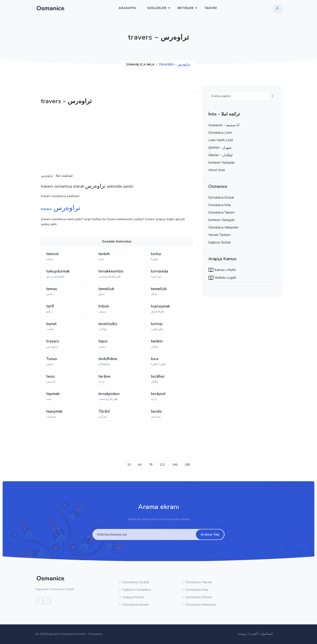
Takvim (211, 8)
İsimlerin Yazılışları (221, 163)
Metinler (185, 8)
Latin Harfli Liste (221, 140)
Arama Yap (210, 534)
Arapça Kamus (132, 597)
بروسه (242, 634)
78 (151, 465)
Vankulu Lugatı (222, 278)
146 (175, 465)
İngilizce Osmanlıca (135, 590)
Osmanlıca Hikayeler (223, 227)
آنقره (254, 634)
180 (187, 465)
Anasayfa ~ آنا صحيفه (224, 125)
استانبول (266, 634)
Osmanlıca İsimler (134, 605)
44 (140, 465)
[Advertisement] (109, 140)
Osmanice (95, 634)
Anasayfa (127, 8)
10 (129, 465)
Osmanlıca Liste (220, 133)
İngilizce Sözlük (219, 242)
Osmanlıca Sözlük (221, 198)
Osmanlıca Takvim (221, 212)
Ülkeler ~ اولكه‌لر (220, 155)
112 (162, 465)
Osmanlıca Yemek (197, 597)
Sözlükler (157, 8)
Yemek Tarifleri (219, 235)
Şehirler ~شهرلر (220, 148)
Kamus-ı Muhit (222, 270)
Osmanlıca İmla (140, 65)
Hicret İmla (217, 170)
